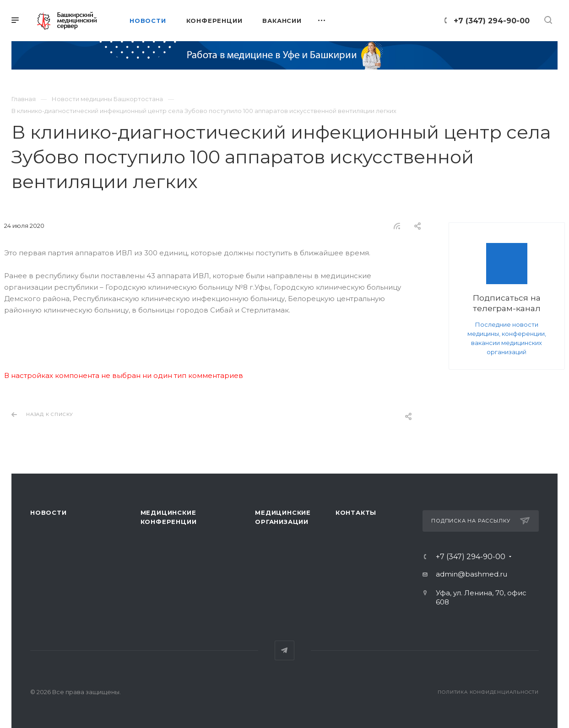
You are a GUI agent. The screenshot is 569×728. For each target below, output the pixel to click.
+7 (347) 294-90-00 (492, 21)
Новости (49, 512)
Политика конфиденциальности (488, 692)
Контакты (356, 512)
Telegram (284, 650)
